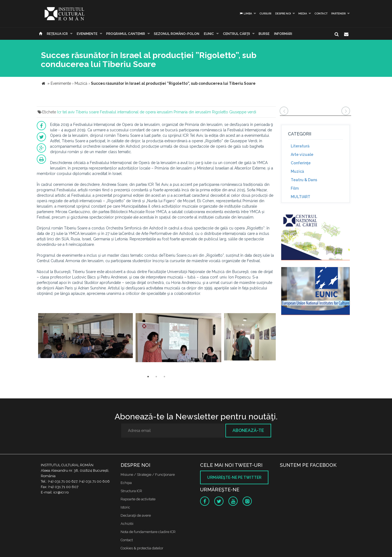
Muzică (297, 171)
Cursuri (265, 13)
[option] (85, 338)
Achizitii (127, 524)
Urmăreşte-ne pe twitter (234, 477)
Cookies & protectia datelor (142, 548)
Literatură (300, 146)
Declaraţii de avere (136, 515)
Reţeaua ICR (57, 34)
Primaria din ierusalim (192, 112)
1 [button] (148, 377)
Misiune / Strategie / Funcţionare (148, 475)
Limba (246, 13)
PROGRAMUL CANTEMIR (126, 34)
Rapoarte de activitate (138, 499)
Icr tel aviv (66, 112)
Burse (264, 34)
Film (295, 188)
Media (303, 13)
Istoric (125, 507)
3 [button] (164, 377)
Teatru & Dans (304, 180)
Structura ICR (131, 491)
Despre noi (283, 13)
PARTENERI (339, 13)
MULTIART (301, 197)
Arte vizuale (302, 155)
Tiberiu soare (87, 112)
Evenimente (87, 34)
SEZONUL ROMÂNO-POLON (177, 34)
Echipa (126, 483)
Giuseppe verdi (243, 112)
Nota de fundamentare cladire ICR (148, 532)
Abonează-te (248, 430)
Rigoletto (220, 112)
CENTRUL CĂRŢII (236, 34)
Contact (321, 13)
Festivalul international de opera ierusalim (136, 112)
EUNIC (209, 34)
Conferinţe (301, 163)
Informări (283, 34)
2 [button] (156, 377)
